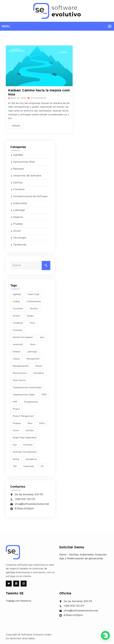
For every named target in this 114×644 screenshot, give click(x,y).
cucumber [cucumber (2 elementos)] (18, 309)
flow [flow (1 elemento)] (32, 323)
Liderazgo (19, 210)
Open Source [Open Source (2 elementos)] (19, 380)
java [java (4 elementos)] (42, 337)
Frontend (19, 189)
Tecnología (20, 238)
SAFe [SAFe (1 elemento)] (42, 423)
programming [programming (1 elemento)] (31, 402)
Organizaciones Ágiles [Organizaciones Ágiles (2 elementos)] (24, 395)
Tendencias (20, 245)
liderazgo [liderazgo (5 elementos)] (32, 352)
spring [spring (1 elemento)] (16, 459)
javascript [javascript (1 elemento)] (18, 345)
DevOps (18, 183)
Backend (18, 169)
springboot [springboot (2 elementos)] (31, 459)
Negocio (18, 217)
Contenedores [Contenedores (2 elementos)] (34, 302)
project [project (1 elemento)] (16, 409)
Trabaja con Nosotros (18, 601)
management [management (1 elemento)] (33, 359)
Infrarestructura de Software (30, 196)
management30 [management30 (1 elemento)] (21, 366)
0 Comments (37, 98)
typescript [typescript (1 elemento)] (29, 466)
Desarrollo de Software (27, 176)
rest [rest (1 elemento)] (30, 423)
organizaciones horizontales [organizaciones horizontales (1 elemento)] (27, 388)
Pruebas (18, 224)
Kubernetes (20, 203)
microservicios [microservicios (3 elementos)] (20, 373)
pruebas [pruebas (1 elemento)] (17, 423)
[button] (105, 635)
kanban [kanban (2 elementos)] (16, 352)
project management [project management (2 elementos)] (23, 416)
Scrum (17, 231)
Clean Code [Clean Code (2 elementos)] (33, 294)
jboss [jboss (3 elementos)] (33, 345)
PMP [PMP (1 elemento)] (15, 402)
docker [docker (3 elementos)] (16, 316)
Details (16, 126)
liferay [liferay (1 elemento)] (16, 359)
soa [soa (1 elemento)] (15, 445)
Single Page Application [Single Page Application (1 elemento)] (25, 438)
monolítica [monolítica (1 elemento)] (39, 373)
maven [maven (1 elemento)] (39, 366)
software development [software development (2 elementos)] (25, 452)
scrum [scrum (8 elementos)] (16, 431)
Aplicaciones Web (24, 162)
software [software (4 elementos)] (28, 445)
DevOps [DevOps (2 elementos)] (34, 309)
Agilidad (18, 155)
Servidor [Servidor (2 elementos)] (30, 431)
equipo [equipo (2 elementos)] (30, 316)
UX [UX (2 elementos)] (42, 466)
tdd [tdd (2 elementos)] (15, 466)
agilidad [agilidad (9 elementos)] (17, 294)
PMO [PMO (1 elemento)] (44, 395)
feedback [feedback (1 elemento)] (18, 323)
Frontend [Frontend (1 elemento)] (17, 330)
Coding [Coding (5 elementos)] (16, 302)
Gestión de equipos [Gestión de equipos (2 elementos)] (23, 337)
